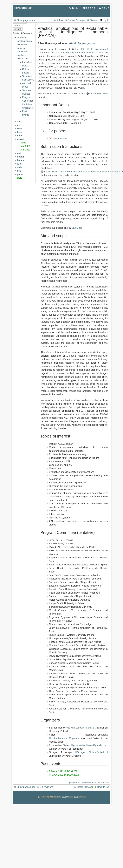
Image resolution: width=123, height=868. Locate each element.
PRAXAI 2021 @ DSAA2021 (64, 771)
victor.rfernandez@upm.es (65, 738)
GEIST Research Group (89, 8)
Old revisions (46, 787)
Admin (60, 20)
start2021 (25, 146)
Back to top (103, 787)
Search (18, 29)
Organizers (28, 108)
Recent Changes (77, 20)
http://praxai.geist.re (84, 43)
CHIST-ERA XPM (98, 94)
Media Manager (85, 787)
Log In (106, 20)
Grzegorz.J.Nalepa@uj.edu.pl (92, 752)
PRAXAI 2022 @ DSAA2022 (64, 775)
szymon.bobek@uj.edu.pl (81, 728)
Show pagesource (26, 20)
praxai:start (24, 8)
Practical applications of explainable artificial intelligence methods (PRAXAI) (25, 48)
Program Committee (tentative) (28, 101)
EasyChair (77, 228)
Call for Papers (59, 139)
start (23, 143)
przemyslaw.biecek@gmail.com (89, 745)
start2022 (25, 150)
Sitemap (94, 20)
